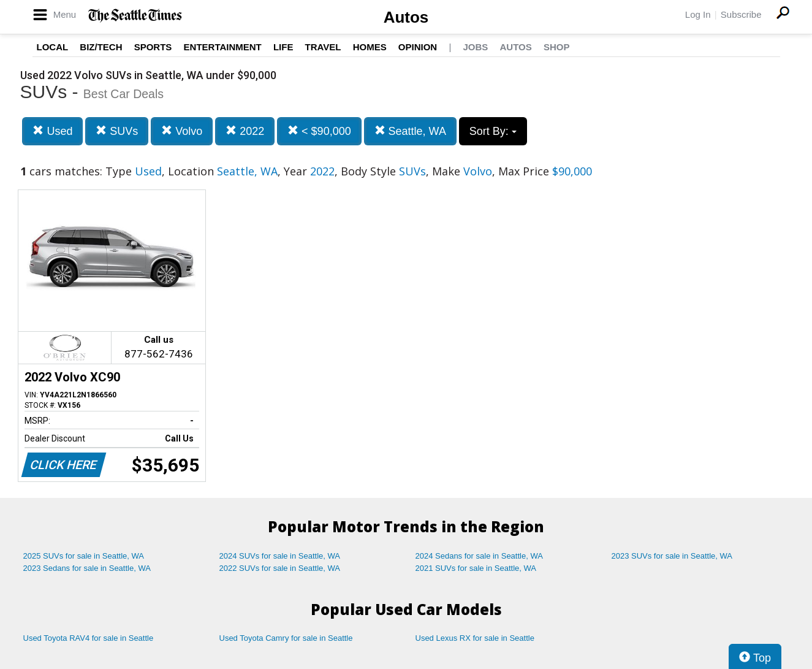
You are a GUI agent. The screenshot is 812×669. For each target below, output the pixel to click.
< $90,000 (319, 131)
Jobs (475, 47)
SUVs (117, 131)
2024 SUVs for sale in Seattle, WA (280, 556)
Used (52, 131)
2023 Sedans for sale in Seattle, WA (87, 568)
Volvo (182, 131)
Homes (370, 47)
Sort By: (493, 131)
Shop (557, 47)
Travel (323, 47)
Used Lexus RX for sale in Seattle (475, 638)
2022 (245, 131)
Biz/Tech (101, 47)
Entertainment (223, 47)
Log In (698, 14)
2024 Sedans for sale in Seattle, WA (479, 556)
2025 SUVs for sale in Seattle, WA (84, 556)
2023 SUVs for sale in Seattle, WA (672, 556)
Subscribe (741, 14)
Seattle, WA (410, 131)
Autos (406, 17)
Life (283, 47)
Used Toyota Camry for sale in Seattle (286, 638)
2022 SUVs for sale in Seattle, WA (280, 568)
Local (53, 47)
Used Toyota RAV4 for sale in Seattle (89, 638)
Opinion (418, 47)
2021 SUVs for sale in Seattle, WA (476, 568)
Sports (153, 47)
